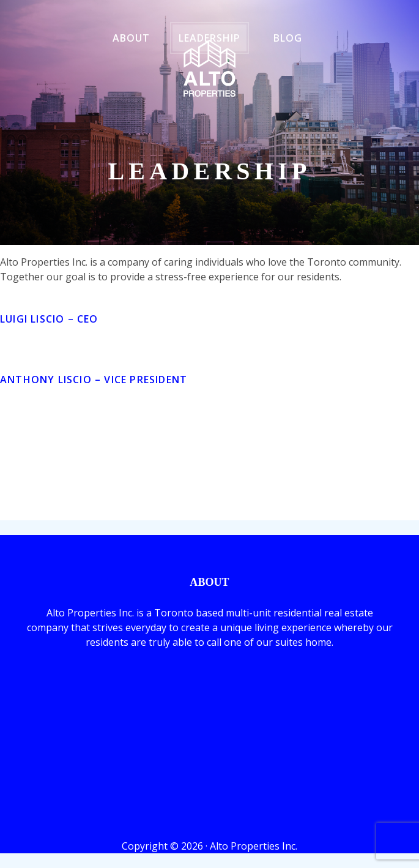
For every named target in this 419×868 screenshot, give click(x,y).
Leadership (209, 38)
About (131, 38)
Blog (288, 38)
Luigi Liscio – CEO (49, 319)
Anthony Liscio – (94, 380)
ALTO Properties (209, 68)
